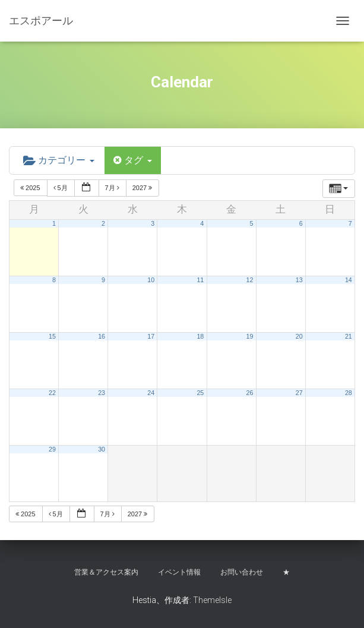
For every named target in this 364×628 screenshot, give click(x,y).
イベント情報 (179, 572)
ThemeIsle (212, 600)
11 (200, 280)
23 (102, 393)
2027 (143, 188)
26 (250, 393)
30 (102, 449)
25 (200, 393)
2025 (31, 188)
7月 (113, 188)
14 (349, 280)
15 (52, 336)
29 (52, 449)
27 (299, 393)
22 (52, 393)
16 (102, 336)
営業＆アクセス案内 (106, 572)
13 (299, 280)
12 (250, 280)
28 (349, 393)
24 (151, 393)
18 (200, 336)
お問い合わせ (242, 572)
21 (349, 336)
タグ (133, 160)
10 (151, 280)
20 (299, 336)
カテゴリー (59, 160)
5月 (61, 188)
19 (250, 336)
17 (151, 336)
